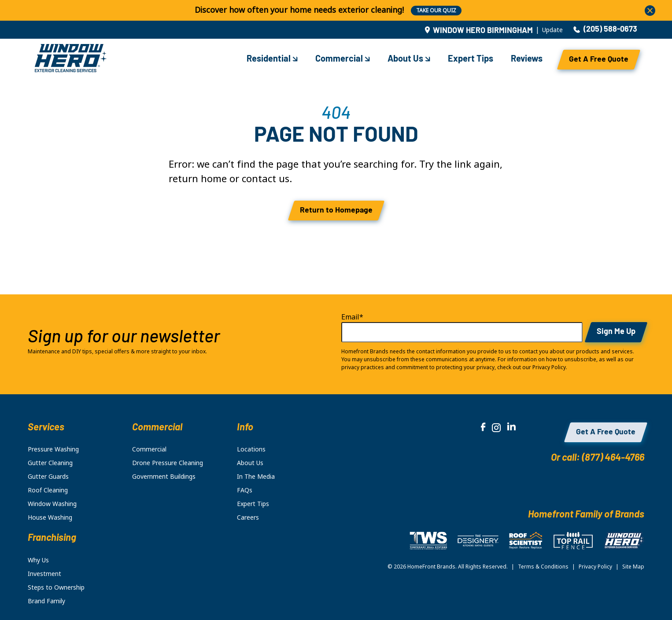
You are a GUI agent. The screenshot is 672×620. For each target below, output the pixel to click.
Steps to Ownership (56, 587)
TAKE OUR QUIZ (436, 11)
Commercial (343, 59)
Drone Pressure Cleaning (168, 463)
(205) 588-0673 (605, 30)
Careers (248, 517)
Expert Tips (471, 59)
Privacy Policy (595, 567)
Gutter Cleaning (50, 463)
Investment (44, 574)
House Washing (50, 517)
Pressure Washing (53, 449)
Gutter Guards (48, 477)
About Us (409, 59)
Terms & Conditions (543, 567)
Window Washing (52, 504)
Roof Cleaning (48, 490)
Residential (272, 59)
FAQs (245, 490)
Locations (251, 449)
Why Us (38, 560)
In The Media (256, 477)
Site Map (633, 567)
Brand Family (46, 601)
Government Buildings (164, 477)
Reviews (527, 59)
